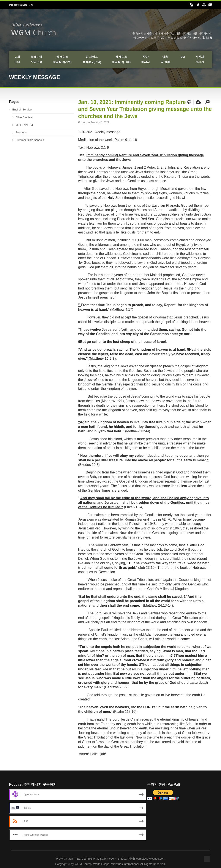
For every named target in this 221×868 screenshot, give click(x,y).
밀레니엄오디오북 (36, 59)
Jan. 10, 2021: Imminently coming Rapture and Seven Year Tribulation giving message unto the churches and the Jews (145, 109)
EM (183, 57)
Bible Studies (24, 117)
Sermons (21, 132)
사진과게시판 (200, 59)
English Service (22, 109)
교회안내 (17, 59)
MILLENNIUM (24, 125)
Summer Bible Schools (30, 140)
